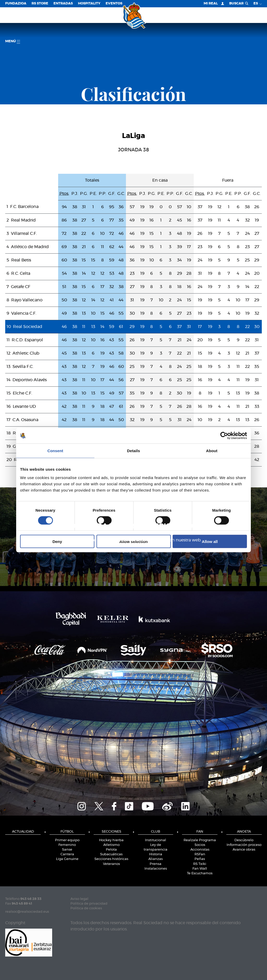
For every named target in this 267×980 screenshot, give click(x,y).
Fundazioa (16, 4)
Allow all (210, 541)
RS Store (40, 4)
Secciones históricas (111, 859)
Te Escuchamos (200, 873)
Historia (156, 854)
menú (13, 42)
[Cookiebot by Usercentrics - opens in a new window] (224, 436)
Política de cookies (86, 908)
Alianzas (156, 859)
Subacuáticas (111, 854)
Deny (57, 541)
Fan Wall (200, 869)
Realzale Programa (200, 840)
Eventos (114, 4)
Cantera (67, 854)
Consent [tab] (55, 451)
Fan (200, 832)
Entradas (63, 4)
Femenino (67, 845)
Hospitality (89, 4)
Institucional (156, 840)
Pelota (111, 850)
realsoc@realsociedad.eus (27, 912)
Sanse (67, 850)
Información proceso (244, 845)
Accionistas (200, 850)
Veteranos (111, 864)
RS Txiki (200, 864)
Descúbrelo (244, 840)
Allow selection (133, 541)
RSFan (200, 854)
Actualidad (23, 832)
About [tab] (212, 451)
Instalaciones (156, 869)
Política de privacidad (89, 904)
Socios (200, 845)
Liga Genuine (67, 859)
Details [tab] (133, 451)
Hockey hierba (111, 840)
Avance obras (244, 850)
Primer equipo (67, 840)
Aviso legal (79, 899)
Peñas (200, 859)
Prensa (156, 864)
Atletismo (111, 845)
